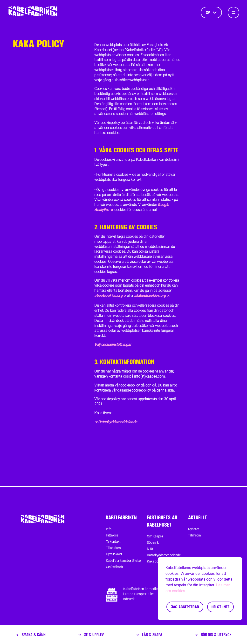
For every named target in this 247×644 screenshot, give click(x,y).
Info (109, 529)
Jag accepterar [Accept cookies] (185, 607)
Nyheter (194, 529)
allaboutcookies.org (152, 295)
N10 (150, 549)
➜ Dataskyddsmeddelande (116, 422)
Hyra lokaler (114, 554)
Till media (194, 535)
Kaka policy (155, 561)
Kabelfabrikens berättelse (123, 561)
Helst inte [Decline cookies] (220, 607)
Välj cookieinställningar (113, 344)
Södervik (153, 542)
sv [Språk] (211, 12)
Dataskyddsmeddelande (164, 555)
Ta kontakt (113, 542)
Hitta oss (112, 535)
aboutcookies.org (110, 295)
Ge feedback (114, 567)
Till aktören (113, 548)
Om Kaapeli (155, 536)
